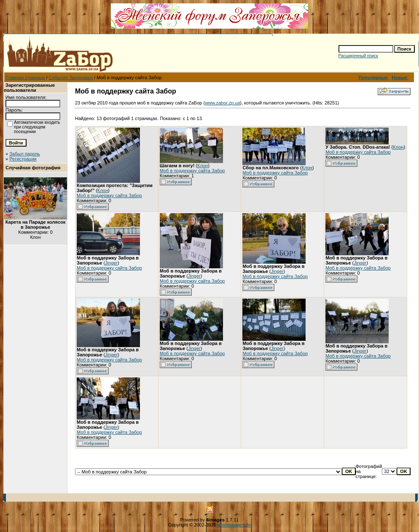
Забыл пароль (25, 154)
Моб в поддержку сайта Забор (109, 195)
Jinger (111, 263)
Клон (103, 190)
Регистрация (23, 159)
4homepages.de (234, 525)
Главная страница (25, 78)
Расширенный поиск (358, 56)
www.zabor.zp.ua (222, 103)
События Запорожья (71, 78)
